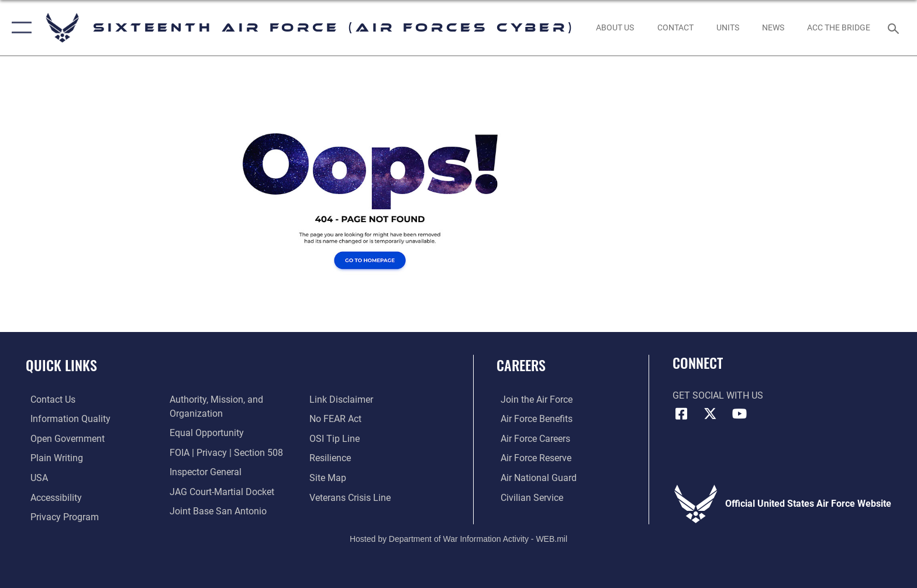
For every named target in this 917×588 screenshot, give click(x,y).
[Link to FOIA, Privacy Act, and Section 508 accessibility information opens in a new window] (225, 452)
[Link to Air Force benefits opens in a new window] (532, 419)
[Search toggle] (895, 28)
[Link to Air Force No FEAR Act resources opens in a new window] (337, 419)
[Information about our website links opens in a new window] (342, 400)
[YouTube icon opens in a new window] (739, 414)
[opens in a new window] (66, 419)
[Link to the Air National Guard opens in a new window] (535, 477)
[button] (19, 28)
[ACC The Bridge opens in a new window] (839, 27)
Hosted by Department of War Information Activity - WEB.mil (458, 538)
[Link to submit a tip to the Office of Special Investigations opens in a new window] (336, 439)
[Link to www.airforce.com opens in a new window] (532, 400)
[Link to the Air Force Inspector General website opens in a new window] (204, 471)
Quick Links (61, 365)
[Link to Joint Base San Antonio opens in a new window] (217, 511)
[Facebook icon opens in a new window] (681, 414)
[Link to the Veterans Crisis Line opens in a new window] (351, 497)
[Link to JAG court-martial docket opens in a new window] (221, 491)
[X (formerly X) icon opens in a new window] (710, 414)
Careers (521, 365)
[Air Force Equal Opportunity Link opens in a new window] (206, 433)
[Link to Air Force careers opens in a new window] (531, 439)
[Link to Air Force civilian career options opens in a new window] (528, 497)
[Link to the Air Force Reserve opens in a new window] (532, 458)
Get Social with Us (718, 395)
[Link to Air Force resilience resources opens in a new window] (331, 458)
